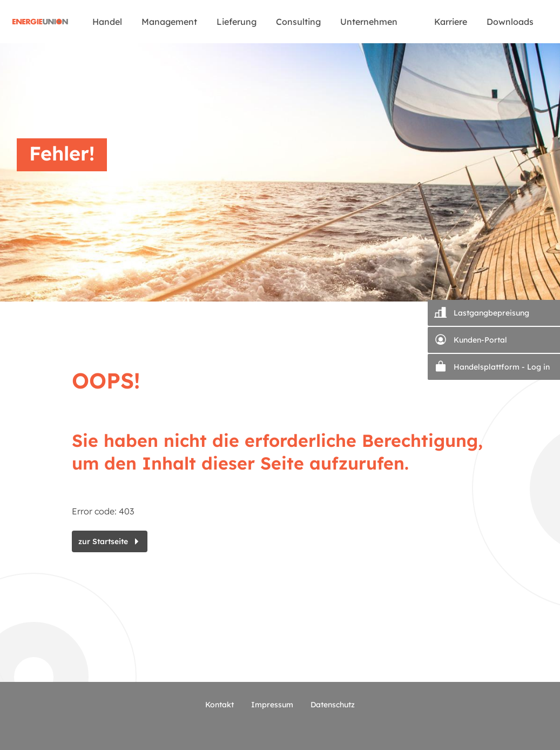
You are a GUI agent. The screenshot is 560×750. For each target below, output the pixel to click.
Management (169, 22)
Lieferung (237, 22)
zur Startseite (103, 541)
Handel (107, 22)
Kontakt (220, 705)
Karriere (451, 22)
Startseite (41, 22)
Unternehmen (369, 22)
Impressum (272, 705)
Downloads (510, 22)
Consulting (298, 22)
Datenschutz (333, 705)
